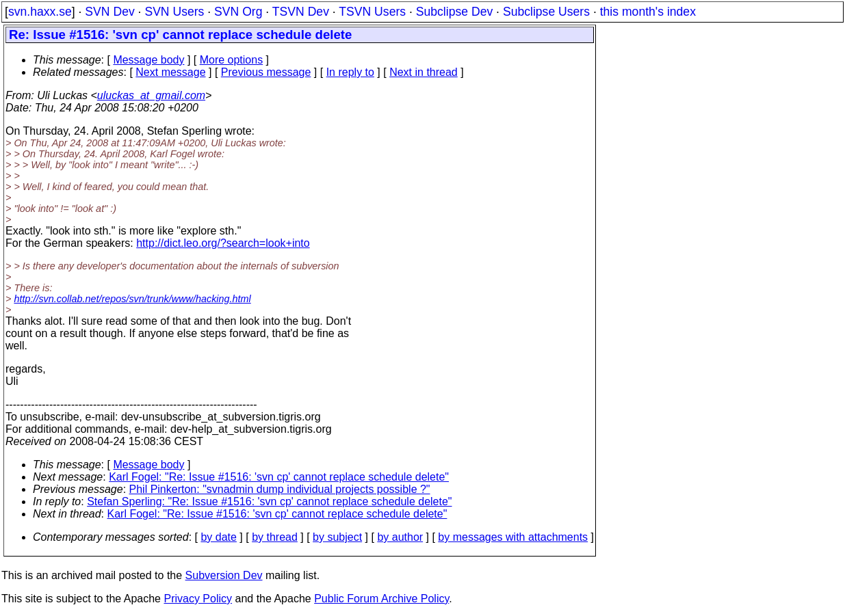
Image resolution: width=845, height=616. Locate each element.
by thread (275, 537)
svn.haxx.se (40, 12)
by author (400, 537)
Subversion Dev (224, 575)
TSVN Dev (301, 12)
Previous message (266, 72)
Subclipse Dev (454, 12)
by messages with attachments (513, 537)
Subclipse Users (546, 12)
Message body (148, 60)
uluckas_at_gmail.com (151, 95)
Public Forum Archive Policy (381, 599)
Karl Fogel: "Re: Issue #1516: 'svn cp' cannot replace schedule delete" (279, 477)
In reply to (350, 72)
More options (232, 60)
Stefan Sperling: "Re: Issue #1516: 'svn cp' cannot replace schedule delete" (269, 501)
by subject (337, 537)
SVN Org (238, 12)
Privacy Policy (198, 599)
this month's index (648, 12)
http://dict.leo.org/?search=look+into (223, 243)
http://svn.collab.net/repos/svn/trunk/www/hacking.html (132, 299)
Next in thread (424, 72)
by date (218, 537)
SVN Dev (109, 12)
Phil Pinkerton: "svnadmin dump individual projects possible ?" (280, 489)
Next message (170, 72)
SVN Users (174, 12)
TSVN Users (372, 12)
